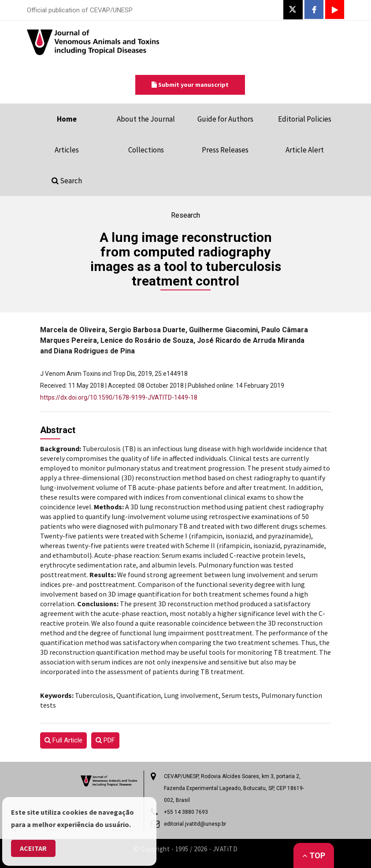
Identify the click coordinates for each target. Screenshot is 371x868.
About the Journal (146, 119)
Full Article (63, 740)
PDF (105, 740)
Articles (67, 150)
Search (67, 181)
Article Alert (305, 150)
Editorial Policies (305, 119)
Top (314, 855)
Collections (146, 150)
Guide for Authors (225, 119)
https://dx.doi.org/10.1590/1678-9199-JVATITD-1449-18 (119, 397)
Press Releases (225, 150)
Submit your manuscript (190, 85)
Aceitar (33, 848)
